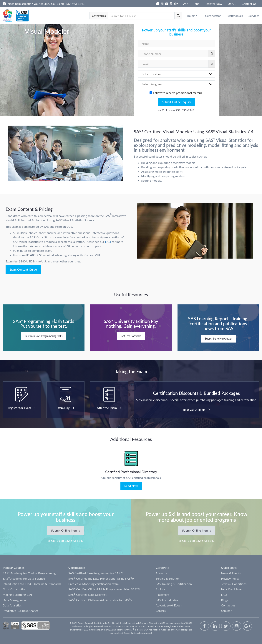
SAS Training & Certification (174, 584)
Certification (213, 16)
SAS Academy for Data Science (24, 578)
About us (162, 573)
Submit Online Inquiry (176, 102)
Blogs (225, 600)
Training (193, 16)
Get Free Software (131, 336)
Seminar (226, 611)
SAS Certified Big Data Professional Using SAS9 (101, 578)
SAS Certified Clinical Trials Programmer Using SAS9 (104, 589)
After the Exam (109, 408)
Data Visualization (15, 589)
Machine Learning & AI (17, 595)
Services (254, 16)
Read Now (131, 486)
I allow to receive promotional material (176, 93)
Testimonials (235, 16)
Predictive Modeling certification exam (93, 584)
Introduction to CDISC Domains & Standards (32, 584)
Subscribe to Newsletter (218, 339)
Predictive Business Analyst (21, 611)
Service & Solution (168, 578)
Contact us (228, 605)
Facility (160, 589)
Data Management (15, 600)
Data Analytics (12, 605)
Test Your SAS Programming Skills (44, 336)
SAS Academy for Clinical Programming (29, 573)
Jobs (196, 4)
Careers (161, 611)
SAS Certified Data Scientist (87, 594)
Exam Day (65, 408)
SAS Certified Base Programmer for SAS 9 (96, 573)
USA (232, 4)
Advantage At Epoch (169, 605)
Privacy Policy (230, 578)
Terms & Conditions (234, 584)
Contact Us (249, 4)
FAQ (185, 4)
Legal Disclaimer (232, 589)
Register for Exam (22, 408)
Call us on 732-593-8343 (178, 110)
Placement (162, 595)
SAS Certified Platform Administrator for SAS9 (100, 600)
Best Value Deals (196, 410)
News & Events (231, 573)
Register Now (213, 4)
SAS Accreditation (168, 600)
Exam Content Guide (23, 269)
